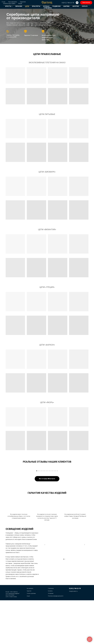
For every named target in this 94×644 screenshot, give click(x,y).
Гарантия (23, 2)
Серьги (85, 6)
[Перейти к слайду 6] (45, 514)
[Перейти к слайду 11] (53, 514)
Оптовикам (51, 636)
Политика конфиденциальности (56, 639)
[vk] (77, 3)
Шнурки (76, 6)
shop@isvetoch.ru (73, 634)
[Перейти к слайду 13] (56, 514)
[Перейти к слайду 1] (37, 514)
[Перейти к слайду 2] (38, 514)
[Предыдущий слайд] (13, 490)
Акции (20, 3)
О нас (4, 2)
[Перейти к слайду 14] (57, 514)
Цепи (27, 6)
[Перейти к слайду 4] (41, 514)
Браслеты (36, 6)
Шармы (66, 6)
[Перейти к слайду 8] (48, 514)
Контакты (50, 634)
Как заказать (13, 2)
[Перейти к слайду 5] (43, 514)
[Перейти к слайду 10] (51, 514)
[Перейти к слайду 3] (40, 514)
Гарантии (29, 634)
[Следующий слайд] (81, 490)
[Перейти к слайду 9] (49, 514)
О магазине (51, 631)
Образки (19, 6)
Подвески (56, 6)
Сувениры (48, 8)
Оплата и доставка (9, 3)
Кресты (8, 6)
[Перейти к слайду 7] (46, 514)
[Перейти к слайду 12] (54, 514)
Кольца (46, 6)
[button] (86, 3)
